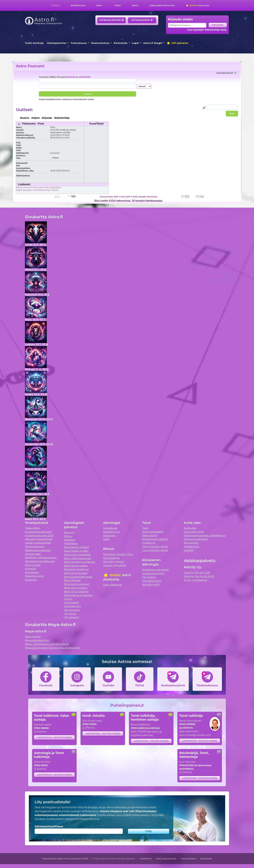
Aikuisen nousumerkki (39, 539)
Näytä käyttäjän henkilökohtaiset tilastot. (37, 190)
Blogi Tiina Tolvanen (76, 591)
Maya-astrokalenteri (37, 640)
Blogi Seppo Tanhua (76, 547)
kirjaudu (71, 77)
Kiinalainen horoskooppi (40, 561)
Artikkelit (31, 569)
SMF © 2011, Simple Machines (141, 197)
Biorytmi (69, 532)
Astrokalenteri (112, 20)
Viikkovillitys (32, 528)
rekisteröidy (84, 77)
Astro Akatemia (113, 585)
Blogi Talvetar (72, 580)
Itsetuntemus (100, 43)
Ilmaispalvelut (57, 43)
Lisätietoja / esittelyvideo (54, 737)
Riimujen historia (113, 562)
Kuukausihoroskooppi (38, 532)
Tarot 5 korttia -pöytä (155, 546)
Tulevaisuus (79, 43)
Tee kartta (70, 614)
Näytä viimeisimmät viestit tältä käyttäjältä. (39, 187)
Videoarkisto (191, 546)
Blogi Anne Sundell (76, 573)
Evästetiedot (206, 859)
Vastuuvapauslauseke (166, 859)
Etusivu (56, 6)
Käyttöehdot (146, 859)
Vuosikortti (149, 543)
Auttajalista (32, 572)
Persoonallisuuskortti (155, 539)
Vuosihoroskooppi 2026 (39, 535)
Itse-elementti (151, 584)
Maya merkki (33, 565)
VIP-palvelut (177, 43)
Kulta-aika (198, 6)
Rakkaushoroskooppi (38, 550)
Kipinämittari (33, 554)
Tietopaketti (71, 602)
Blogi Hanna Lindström (78, 595)
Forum (68, 599)
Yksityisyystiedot (188, 859)
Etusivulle (31, 580)
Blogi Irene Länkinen (77, 584)
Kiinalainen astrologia (162, 6)
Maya (99, 6)
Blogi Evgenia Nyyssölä (78, 577)
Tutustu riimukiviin (115, 565)
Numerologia (78, 6)
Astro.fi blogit (153, 43)
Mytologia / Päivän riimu (118, 554)
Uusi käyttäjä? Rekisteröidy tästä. (207, 30)
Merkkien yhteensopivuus (41, 557)
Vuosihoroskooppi (153, 573)
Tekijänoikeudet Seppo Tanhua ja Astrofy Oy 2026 (65, 859)
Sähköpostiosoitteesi (49, 826)
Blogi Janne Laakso (76, 566)
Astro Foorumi (30, 66)
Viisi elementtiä (152, 581)
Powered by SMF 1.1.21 (112, 197)
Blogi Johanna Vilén (76, 551)
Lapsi (136, 43)
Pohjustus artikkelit (196, 539)
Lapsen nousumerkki (38, 543)
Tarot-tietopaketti (153, 532)
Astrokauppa (142, 20)
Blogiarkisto (191, 543)
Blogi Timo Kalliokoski (77, 555)
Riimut (135, 6)
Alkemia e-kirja (34, 576)
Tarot (118, 6)
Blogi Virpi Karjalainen (78, 558)
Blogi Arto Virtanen (76, 588)
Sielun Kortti (150, 535)
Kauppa (189, 550)
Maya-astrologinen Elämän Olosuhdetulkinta (53, 648)
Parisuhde (121, 43)
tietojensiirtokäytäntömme (82, 819)
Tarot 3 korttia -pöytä (155, 550)
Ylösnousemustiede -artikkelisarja (205, 535)
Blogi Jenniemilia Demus (79, 562)
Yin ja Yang (149, 577)
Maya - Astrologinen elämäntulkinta (47, 644)
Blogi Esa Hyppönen (76, 569)
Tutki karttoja (34, 43)
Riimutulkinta (111, 558)
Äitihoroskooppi (35, 546)
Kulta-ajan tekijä (194, 532)
